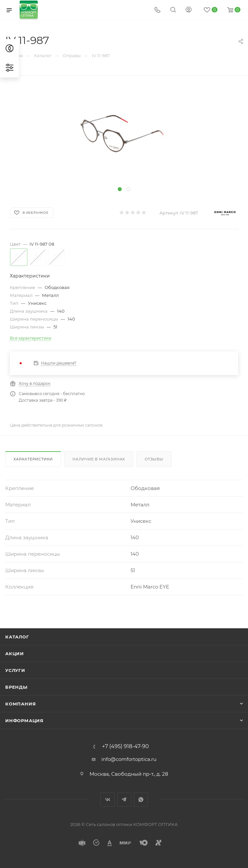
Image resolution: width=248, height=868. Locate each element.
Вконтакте (107, 800)
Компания (21, 704)
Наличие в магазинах (99, 459)
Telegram (124, 800)
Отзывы (154, 459)
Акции (15, 654)
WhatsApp (141, 800)
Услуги (15, 670)
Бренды (16, 687)
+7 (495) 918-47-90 (125, 746)
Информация (24, 721)
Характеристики (33, 459)
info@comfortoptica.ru (129, 759)
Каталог (17, 637)
